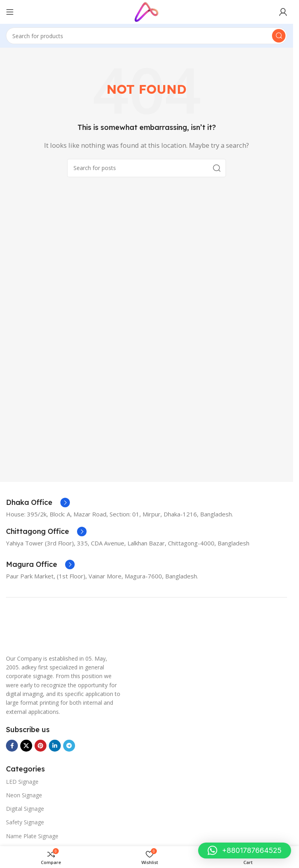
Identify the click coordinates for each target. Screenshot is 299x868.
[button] (245, 851)
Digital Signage (25, 809)
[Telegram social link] (69, 746)
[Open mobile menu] (10, 12)
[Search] (147, 36)
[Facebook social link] (12, 746)
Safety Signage (25, 822)
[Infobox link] (38, 503)
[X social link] (26, 746)
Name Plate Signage (32, 836)
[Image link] (26, 629)
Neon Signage (24, 795)
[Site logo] (147, 11)
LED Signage (22, 782)
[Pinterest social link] (41, 746)
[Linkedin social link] (55, 746)
